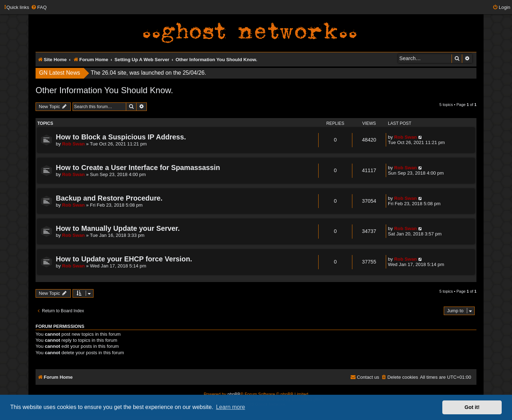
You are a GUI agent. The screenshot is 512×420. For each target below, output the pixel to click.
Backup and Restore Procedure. (109, 198)
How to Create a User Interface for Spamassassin (138, 168)
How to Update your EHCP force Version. (124, 259)
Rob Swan (74, 144)
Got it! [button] (472, 407)
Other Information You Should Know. (104, 90)
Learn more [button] (230, 407)
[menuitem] (39, 7)
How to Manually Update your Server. (118, 228)
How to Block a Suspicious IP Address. (121, 137)
